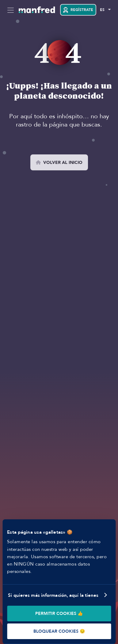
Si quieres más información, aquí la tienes (53, 595)
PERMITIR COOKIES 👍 (59, 614)
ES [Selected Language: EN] (102, 10)
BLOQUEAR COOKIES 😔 (59, 631)
